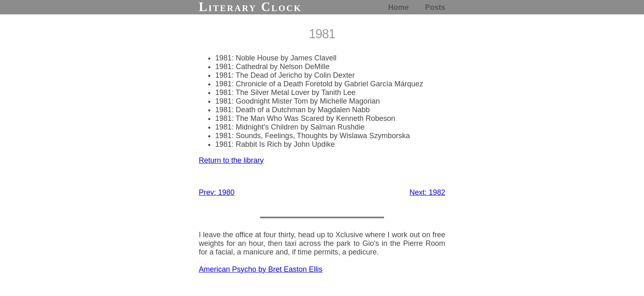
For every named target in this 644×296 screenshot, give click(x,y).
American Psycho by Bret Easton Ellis (261, 269)
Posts (435, 7)
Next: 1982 (427, 192)
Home (398, 7)
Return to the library (231, 160)
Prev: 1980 (217, 192)
